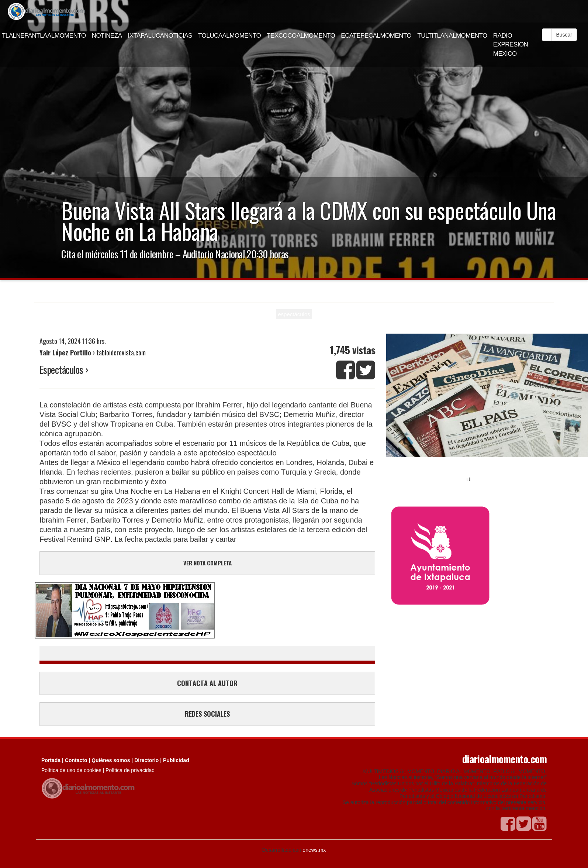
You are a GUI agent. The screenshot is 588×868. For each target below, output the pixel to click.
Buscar (564, 35)
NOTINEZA (107, 36)
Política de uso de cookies (71, 770)
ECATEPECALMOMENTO (376, 36)
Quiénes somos (111, 760)
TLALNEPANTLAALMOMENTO (44, 36)
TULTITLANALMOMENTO (452, 36)
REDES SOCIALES (207, 714)
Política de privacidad (130, 770)
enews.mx (314, 850)
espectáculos (294, 314)
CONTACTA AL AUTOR (207, 683)
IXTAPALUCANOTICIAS (160, 36)
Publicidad (176, 760)
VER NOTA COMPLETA (207, 563)
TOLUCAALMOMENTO (229, 36)
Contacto (76, 760)
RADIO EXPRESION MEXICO (511, 45)
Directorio (146, 760)
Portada (51, 760)
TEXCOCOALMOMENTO (301, 36)
